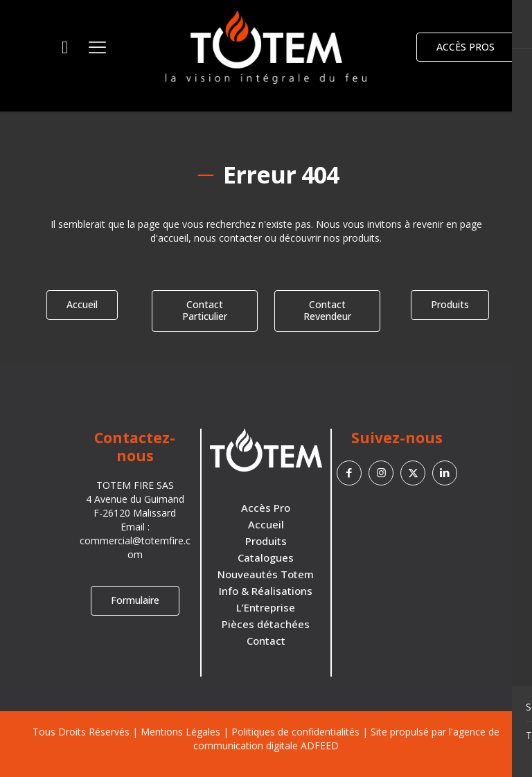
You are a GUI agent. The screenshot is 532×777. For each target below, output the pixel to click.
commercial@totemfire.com (135, 547)
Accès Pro (266, 508)
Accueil (266, 524)
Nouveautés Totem (266, 574)
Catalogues (266, 557)
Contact (266, 641)
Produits (266, 541)
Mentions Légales (180, 732)
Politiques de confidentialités (295, 732)
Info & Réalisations (266, 591)
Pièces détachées (266, 624)
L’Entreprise (266, 607)
